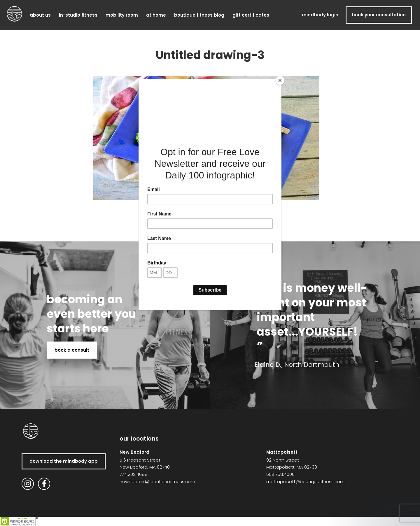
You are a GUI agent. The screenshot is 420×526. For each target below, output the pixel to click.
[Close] (280, 80)
